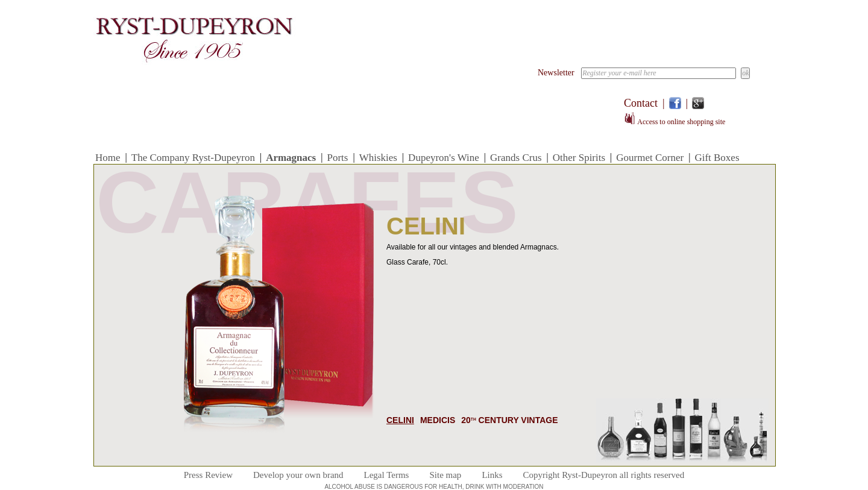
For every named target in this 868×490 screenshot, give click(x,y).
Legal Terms (387, 475)
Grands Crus (516, 158)
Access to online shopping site (675, 122)
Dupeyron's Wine (444, 158)
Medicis (438, 420)
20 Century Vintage (509, 420)
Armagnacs (291, 158)
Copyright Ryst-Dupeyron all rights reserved (604, 475)
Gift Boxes (717, 158)
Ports (337, 158)
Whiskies (378, 158)
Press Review (208, 475)
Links (492, 475)
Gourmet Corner (650, 158)
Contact (641, 103)
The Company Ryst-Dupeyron (193, 158)
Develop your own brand (298, 475)
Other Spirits (579, 158)
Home (108, 158)
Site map (445, 475)
